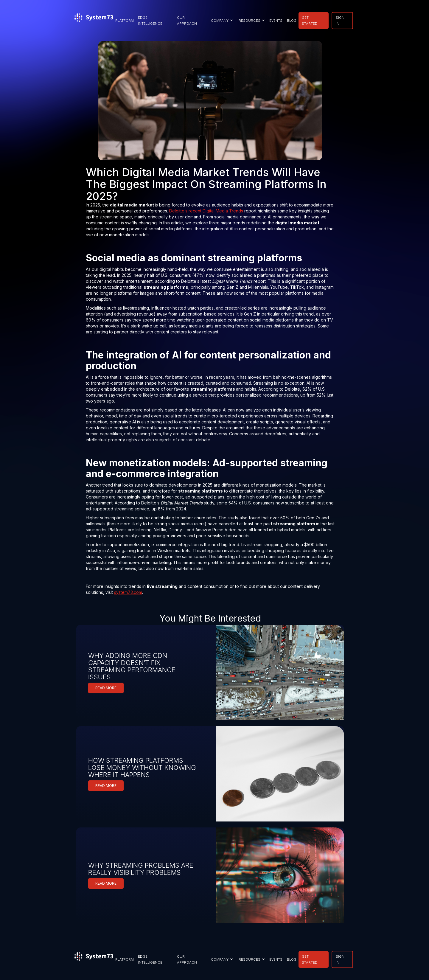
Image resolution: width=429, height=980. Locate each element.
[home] (94, 21)
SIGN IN (340, 21)
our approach (187, 21)
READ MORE (106, 688)
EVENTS (276, 21)
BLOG (292, 21)
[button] (221, 21)
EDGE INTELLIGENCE (150, 21)
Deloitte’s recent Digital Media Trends (206, 211)
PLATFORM (125, 21)
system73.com (128, 592)
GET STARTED (310, 21)
